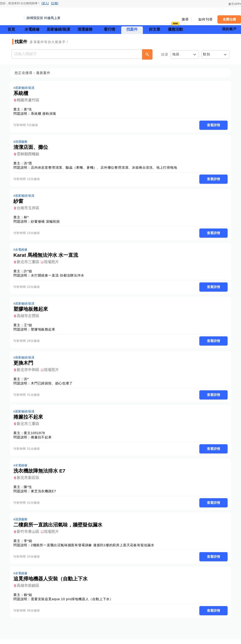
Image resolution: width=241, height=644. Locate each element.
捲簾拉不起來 (43, 440)
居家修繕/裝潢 (58, 29)
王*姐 (29, 327)
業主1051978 (36, 436)
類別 (207, 54)
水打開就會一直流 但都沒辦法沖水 (59, 277)
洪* (28, 382)
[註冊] (55, 3)
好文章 (155, 29)
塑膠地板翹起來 (44, 331)
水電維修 (32, 29)
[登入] (45, 3)
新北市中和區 (29, 372)
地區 (176, 54)
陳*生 (29, 490)
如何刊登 (206, 19)
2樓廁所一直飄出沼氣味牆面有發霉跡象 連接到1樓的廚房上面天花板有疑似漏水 (94, 549)
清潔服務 (85, 29)
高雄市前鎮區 (29, 590)
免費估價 (229, 19)
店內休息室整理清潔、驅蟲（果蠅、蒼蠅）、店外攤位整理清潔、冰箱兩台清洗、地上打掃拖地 (105, 168)
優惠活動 (175, 29)
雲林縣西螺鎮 (29, 155)
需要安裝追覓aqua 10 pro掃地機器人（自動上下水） (73, 603)
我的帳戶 (229, 29)
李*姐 (29, 545)
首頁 (11, 29)
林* (28, 218)
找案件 (132, 29)
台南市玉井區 (29, 209)
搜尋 (185, 19)
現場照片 (53, 263)
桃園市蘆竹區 (29, 100)
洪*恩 (29, 164)
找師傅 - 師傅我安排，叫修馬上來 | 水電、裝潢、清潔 (11, 16)
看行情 (109, 29)
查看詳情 (212, 125)
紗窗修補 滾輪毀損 (47, 223)
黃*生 (29, 110)
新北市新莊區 (29, 481)
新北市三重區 (29, 263)
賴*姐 (29, 599)
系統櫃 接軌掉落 (45, 114)
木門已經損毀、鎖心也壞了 (53, 386)
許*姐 (29, 273)
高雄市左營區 (29, 318)
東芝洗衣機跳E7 (45, 495)
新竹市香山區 (29, 536)
